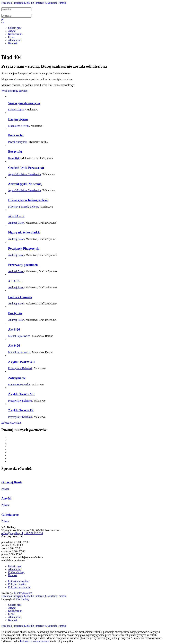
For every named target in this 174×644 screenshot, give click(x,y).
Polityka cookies (17, 584)
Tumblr (62, 3)
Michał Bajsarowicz (19, 336)
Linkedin (29, 3)
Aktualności (15, 569)
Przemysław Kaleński (20, 368)
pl (2, 19)
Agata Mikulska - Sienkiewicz (25, 174)
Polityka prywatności (20, 587)
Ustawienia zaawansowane (35, 641)
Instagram (18, 3)
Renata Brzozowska (19, 385)
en (3, 22)
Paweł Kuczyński (18, 142)
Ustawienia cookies (19, 581)
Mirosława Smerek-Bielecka (24, 207)
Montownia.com (23, 593)
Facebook (7, 3)
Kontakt (13, 575)
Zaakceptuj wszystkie (62, 641)
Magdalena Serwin (18, 126)
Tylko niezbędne (10, 641)
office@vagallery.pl (12, 533)
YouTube (52, 3)
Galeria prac (15, 566)
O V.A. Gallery (16, 572)
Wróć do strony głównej (14, 91)
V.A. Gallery (23, 599)
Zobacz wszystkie (11, 423)
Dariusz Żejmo (16, 110)
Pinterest (39, 3)
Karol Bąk (14, 158)
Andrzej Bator (16, 223)
